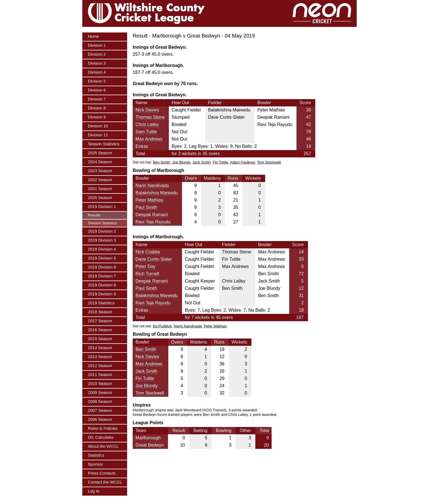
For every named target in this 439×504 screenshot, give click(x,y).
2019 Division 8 (102, 285)
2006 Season (100, 419)
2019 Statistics (101, 303)
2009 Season (100, 393)
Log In (94, 491)
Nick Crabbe (148, 252)
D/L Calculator (101, 437)
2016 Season (100, 330)
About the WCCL (103, 446)
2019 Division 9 (102, 294)
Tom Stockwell (269, 162)
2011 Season (100, 375)
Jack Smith (201, 162)
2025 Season (100, 153)
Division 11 (98, 135)
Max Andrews (149, 139)
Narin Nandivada (152, 186)
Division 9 (97, 117)
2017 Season (100, 321)
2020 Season (100, 198)
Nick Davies (147, 110)
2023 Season (100, 171)
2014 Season (100, 348)
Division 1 (97, 45)
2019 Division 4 (102, 249)
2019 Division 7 (102, 276)
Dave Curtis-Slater (154, 259)
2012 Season (100, 366)
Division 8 (97, 108)
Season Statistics (104, 144)
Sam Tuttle (146, 132)
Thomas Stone (150, 117)
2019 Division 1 (102, 207)
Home (93, 36)
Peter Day (145, 266)
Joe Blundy (181, 162)
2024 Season (100, 162)
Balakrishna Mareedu (157, 193)
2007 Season (100, 410)
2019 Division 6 (102, 267)
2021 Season (100, 189)
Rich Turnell (147, 274)
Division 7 (97, 99)
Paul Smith (146, 207)
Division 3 (97, 63)
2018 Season (100, 312)
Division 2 (97, 54)
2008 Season (100, 402)
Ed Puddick (162, 326)
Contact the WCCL (105, 482)
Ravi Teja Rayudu (153, 222)
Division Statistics (102, 223)
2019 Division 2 (102, 231)
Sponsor (96, 464)
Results (94, 215)
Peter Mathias (149, 200)
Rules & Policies (103, 428)
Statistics (96, 455)
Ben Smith (162, 162)
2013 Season (100, 357)
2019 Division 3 (102, 240)
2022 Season (100, 180)
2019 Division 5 (102, 258)
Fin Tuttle (220, 162)
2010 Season (100, 384)
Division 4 (97, 72)
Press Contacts (102, 473)
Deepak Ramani (152, 215)
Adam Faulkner (242, 162)
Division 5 (97, 81)
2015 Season (100, 339)
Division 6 (97, 90)
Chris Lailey (147, 124)
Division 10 (98, 126)
